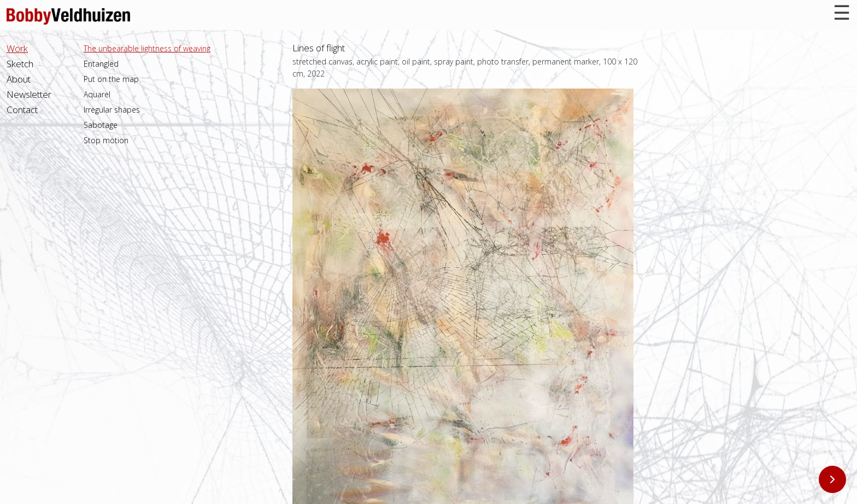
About (19, 79)
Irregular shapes (112, 110)
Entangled (101, 64)
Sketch (20, 64)
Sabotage (101, 125)
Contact (22, 110)
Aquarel (97, 94)
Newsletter (29, 94)
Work (17, 48)
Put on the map (111, 79)
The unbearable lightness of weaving (147, 48)
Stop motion (106, 140)
